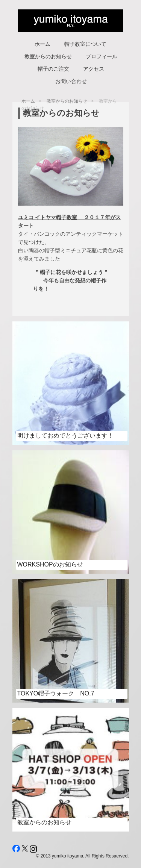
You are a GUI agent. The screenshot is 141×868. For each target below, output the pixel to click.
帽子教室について (85, 44)
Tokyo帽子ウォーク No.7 (56, 693)
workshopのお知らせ (50, 564)
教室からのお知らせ (48, 56)
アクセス (94, 69)
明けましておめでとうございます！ (65, 436)
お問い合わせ (71, 81)
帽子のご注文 (53, 69)
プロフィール (102, 56)
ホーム (42, 44)
